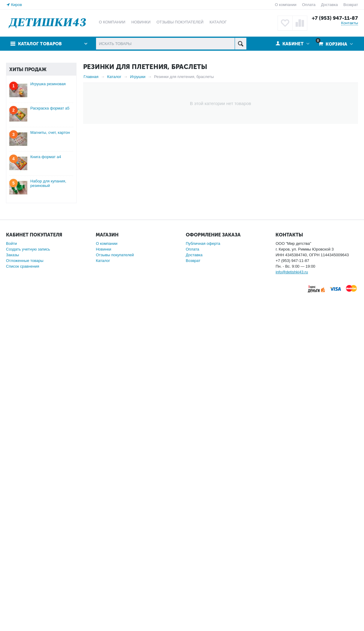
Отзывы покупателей (115, 589)
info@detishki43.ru (292, 607)
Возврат (351, 5)
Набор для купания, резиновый (48, 518)
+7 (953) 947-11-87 (335, 18)
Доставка (329, 5)
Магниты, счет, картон (50, 467)
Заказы (12, 589)
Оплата (309, 5)
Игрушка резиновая (48, 418)
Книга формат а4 (46, 491)
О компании (286, 5)
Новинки (103, 584)
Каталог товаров (40, 44)
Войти (11, 578)
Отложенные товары (25, 595)
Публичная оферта (203, 578)
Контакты (350, 23)
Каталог (103, 595)
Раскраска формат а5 (50, 443)
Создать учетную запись (28, 584)
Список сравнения (23, 601)
